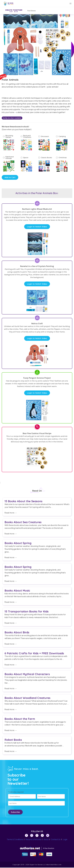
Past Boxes (32, 11)
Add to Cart (10, 177)
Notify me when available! (12, 118)
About (46, 840)
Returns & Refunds (33, 840)
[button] (70, 4)
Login (65, 840)
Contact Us (56, 840)
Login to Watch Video (37, 227)
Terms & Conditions (15, 840)
